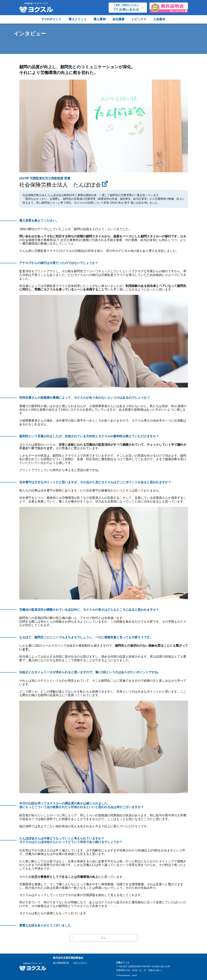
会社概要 (118, 19)
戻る (104, 938)
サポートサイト (80, 963)
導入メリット (78, 19)
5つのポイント (52, 19)
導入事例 (100, 19)
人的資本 (159, 19)
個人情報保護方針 (61, 963)
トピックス (139, 19)
